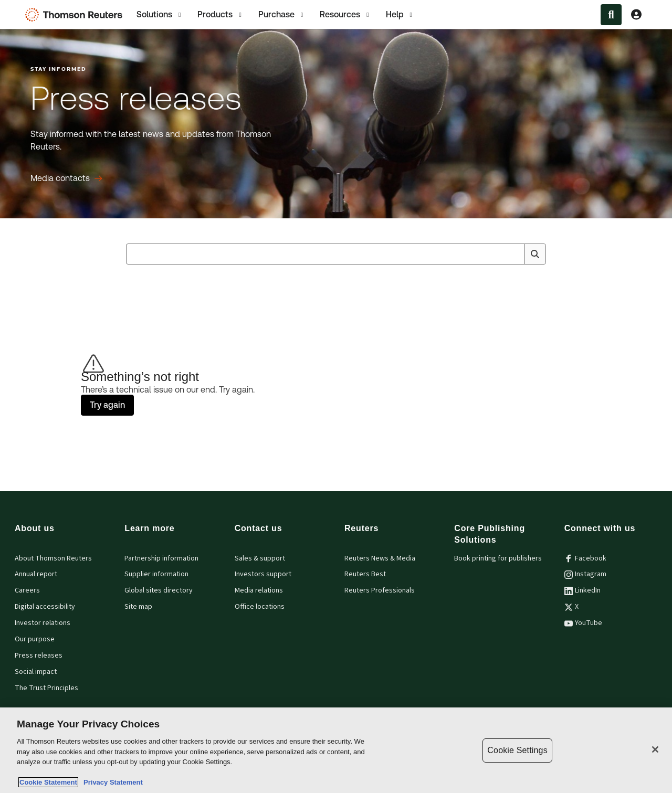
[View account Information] (636, 15)
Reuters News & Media (380, 558)
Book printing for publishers (498, 558)
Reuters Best (365, 574)
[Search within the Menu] (611, 15)
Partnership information (161, 558)
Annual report (36, 574)
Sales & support (260, 558)
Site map (138, 607)
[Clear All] (514, 254)
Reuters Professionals (380, 590)
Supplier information (156, 574)
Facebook (585, 558)
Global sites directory (159, 590)
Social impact (36, 672)
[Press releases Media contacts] (66, 178)
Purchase (282, 15)
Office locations (260, 607)
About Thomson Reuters (53, 558)
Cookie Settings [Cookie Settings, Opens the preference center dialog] (517, 750)
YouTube (583, 623)
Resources (345, 15)
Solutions (160, 15)
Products (220, 15)
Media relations (259, 590)
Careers (27, 590)
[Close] (655, 749)
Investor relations (43, 623)
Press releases (39, 655)
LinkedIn (582, 590)
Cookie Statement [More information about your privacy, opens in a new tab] (48, 782)
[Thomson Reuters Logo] (76, 15)
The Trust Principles (46, 688)
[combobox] (336, 254)
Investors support (263, 574)
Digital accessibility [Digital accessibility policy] (45, 607)
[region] (336, 750)
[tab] (160, 14)
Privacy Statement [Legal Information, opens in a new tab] (111, 782)
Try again (107, 405)
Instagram (585, 574)
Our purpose (35, 639)
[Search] (535, 254)
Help (400, 15)
